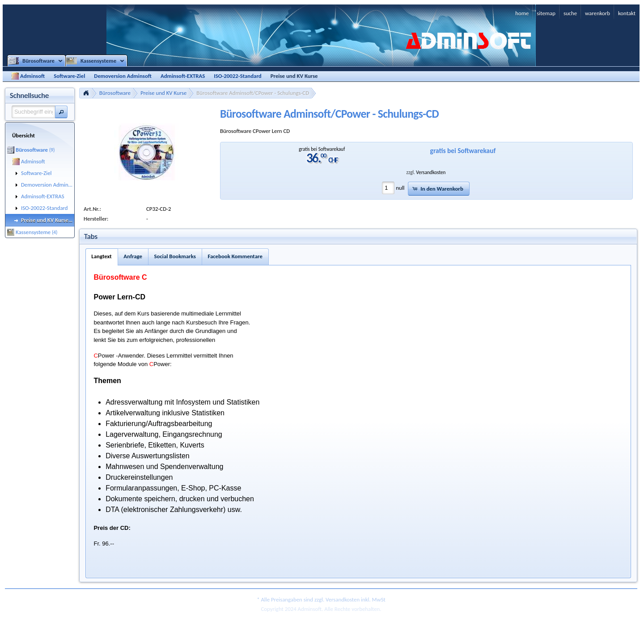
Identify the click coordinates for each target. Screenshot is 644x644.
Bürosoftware (115, 93)
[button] (61, 112)
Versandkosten (431, 172)
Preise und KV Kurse (163, 93)
